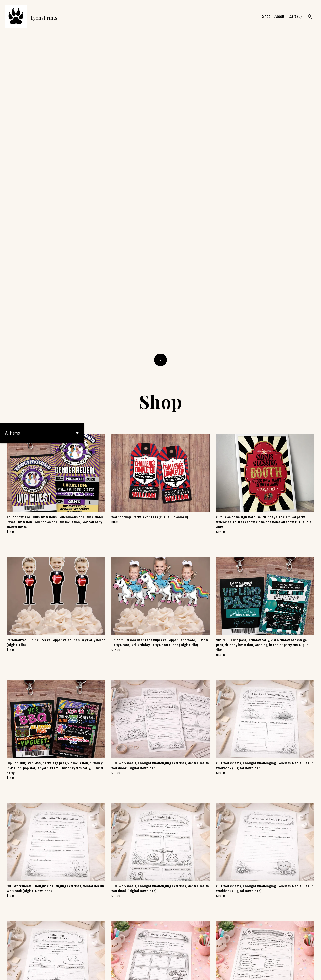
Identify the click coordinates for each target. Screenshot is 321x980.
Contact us (237, 972)
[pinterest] (310, 972)
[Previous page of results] (130, 959)
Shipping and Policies (266, 972)
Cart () (295, 16)
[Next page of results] (192, 959)
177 (184, 959)
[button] (42, 114)
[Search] (310, 17)
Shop (266, 16)
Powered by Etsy (53, 972)
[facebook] (293, 972)
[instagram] (302, 972)
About (279, 16)
